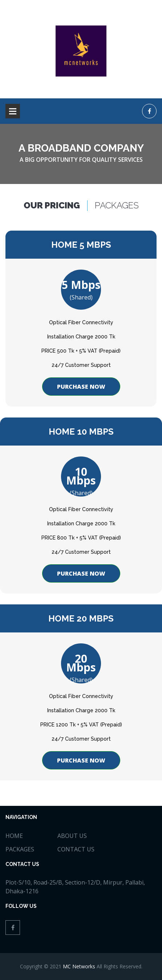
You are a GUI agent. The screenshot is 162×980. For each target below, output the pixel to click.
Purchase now (81, 387)
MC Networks (79, 966)
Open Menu (13, 111)
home (14, 836)
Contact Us (76, 849)
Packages (20, 849)
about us (72, 836)
